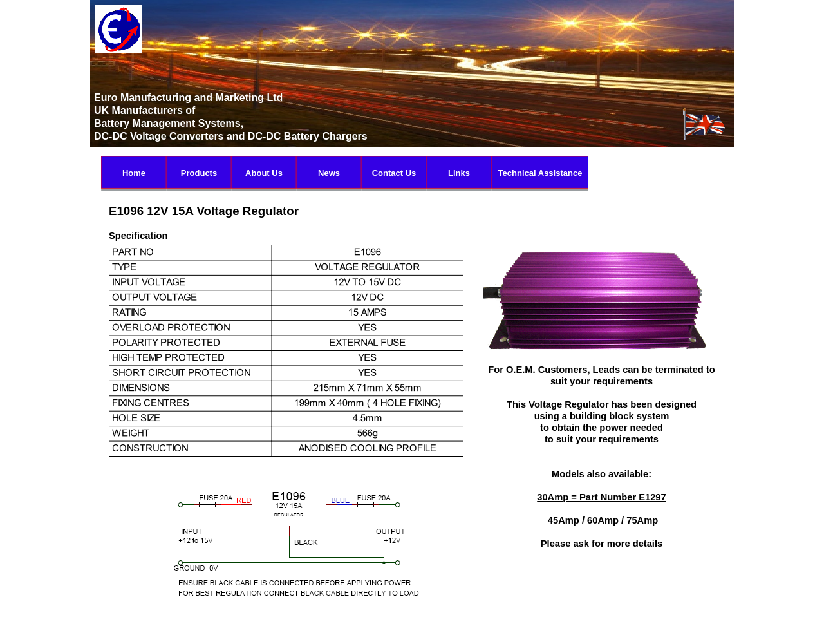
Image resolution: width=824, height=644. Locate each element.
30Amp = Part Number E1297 (601, 497)
